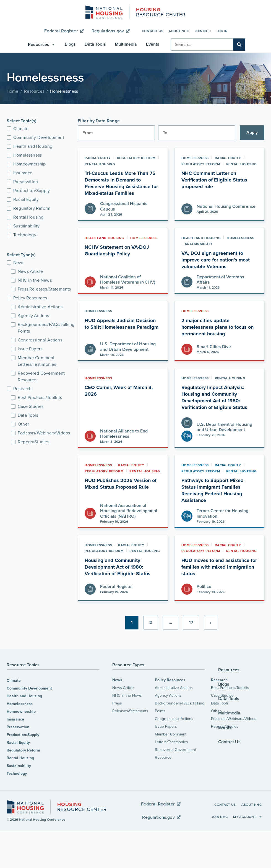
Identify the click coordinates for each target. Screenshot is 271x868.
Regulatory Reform (23, 750)
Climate (14, 681)
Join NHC (203, 31)
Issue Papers (166, 726)
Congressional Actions (174, 719)
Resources (34, 91)
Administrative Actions (174, 688)
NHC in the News (127, 695)
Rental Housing (20, 758)
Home (12, 91)
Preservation (18, 727)
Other (216, 711)
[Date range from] (116, 133)
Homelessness (20, 704)
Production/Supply (23, 735)
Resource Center (161, 13)
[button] (42, 45)
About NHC (179, 31)
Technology (17, 774)
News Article (123, 688)
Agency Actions (168, 695)
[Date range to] (197, 133)
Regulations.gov (111, 31)
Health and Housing (24, 696)
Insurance (15, 719)
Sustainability (19, 766)
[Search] (239, 45)
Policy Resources (170, 680)
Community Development (29, 688)
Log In (222, 31)
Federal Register (64, 31)
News (117, 680)
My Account (248, 817)
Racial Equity (18, 743)
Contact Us (153, 31)
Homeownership (21, 712)
